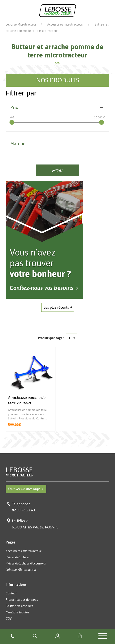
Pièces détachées (18, 557)
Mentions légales (17, 612)
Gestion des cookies (19, 606)
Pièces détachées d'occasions (26, 563)
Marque (18, 144)
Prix (14, 107)
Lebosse (57, 472)
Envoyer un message (26, 489)
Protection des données (22, 600)
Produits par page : (51, 338)
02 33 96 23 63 (23, 510)
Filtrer (57, 170)
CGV (9, 619)
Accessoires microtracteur (23, 551)
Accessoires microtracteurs (65, 24)
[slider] (12, 122)
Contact (11, 593)
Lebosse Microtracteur (21, 24)
